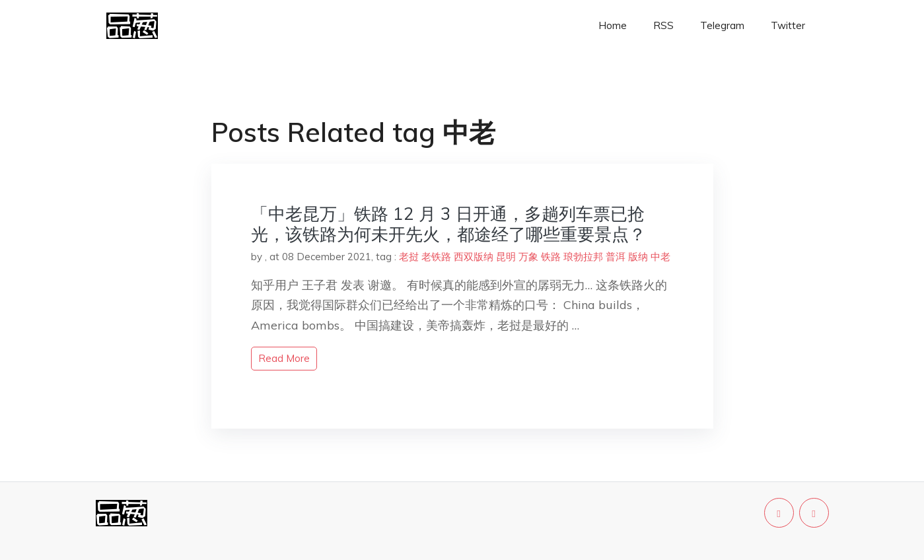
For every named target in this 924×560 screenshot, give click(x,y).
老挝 (409, 257)
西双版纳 (474, 257)
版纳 (638, 257)
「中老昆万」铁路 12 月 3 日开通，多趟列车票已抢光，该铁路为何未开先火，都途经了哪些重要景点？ (448, 224)
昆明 (506, 257)
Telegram (722, 25)
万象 (528, 257)
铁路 (551, 257)
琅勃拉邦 (583, 257)
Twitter (788, 25)
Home (613, 25)
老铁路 (436, 257)
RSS (663, 25)
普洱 (616, 257)
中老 (660, 257)
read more (284, 358)
